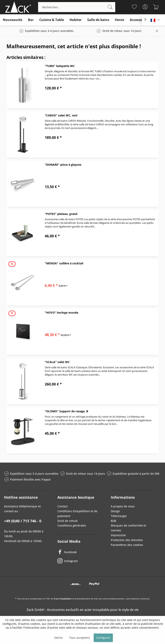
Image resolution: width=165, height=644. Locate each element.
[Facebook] (78, 552)
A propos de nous (123, 506)
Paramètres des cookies (127, 545)
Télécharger (119, 516)
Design (115, 511)
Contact (63, 506)
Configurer (103, 638)
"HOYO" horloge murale (61, 313)
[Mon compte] (145, 7)
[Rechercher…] (77, 7)
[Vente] (119, 20)
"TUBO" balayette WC (60, 66)
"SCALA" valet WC (57, 362)
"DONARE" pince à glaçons (63, 165)
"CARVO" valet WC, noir (61, 115)
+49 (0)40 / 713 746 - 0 (23, 521)
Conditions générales (72, 525)
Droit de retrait (67, 521)
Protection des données (127, 540)
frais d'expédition (63, 599)
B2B (113, 521)
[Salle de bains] (98, 20)
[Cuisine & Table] (52, 20)
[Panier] (156, 7)
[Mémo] (134, 7)
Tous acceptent (79, 638)
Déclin (59, 638)
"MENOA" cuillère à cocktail (64, 263)
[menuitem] (77, 7)
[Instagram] (78, 561)
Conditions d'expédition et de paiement (77, 514)
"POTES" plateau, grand (61, 214)
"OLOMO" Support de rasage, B (66, 411)
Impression (118, 535)
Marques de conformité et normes (128, 528)
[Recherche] (110, 7)
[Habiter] (76, 20)
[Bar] (31, 20)
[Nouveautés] (13, 20)
